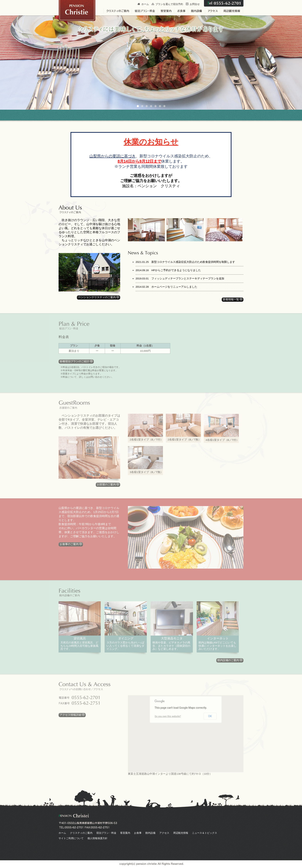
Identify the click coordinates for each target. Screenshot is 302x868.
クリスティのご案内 (81, 833)
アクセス (164, 833)
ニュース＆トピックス (205, 833)
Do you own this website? (168, 716)
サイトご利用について (71, 838)
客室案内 (125, 833)
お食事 (138, 833)
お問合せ (195, 4)
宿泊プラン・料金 (106, 833)
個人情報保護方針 (97, 838)
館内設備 (150, 833)
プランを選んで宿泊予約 (169, 4)
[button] (201, 755)
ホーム (145, 4)
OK (210, 716)
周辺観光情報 (181, 833)
